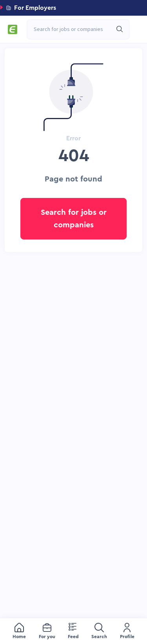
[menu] (73, 631)
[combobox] (74, 29)
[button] (73, 8)
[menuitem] (19, 631)
